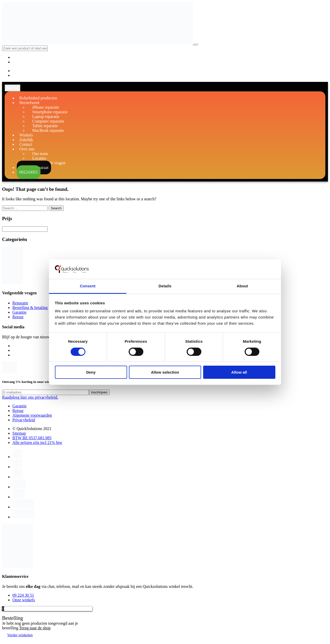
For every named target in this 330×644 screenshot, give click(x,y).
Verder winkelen (20, 635)
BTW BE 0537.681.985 (32, 438)
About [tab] (242, 286)
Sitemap (19, 433)
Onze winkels (24, 600)
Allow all (239, 372)
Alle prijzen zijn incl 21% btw (37, 443)
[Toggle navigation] (196, 45)
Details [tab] (165, 286)
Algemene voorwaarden (32, 415)
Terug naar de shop (35, 628)
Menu (13, 88)
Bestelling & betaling (30, 308)
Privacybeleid (24, 420)
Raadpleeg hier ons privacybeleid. (30, 397)
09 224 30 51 (23, 595)
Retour (18, 317)
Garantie (19, 312)
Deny (91, 372)
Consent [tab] (88, 286)
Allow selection (165, 372)
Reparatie (20, 303)
